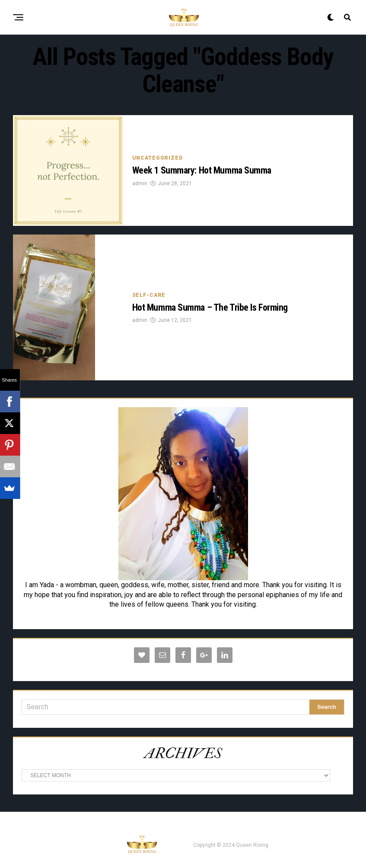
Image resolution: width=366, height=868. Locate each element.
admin (140, 183)
